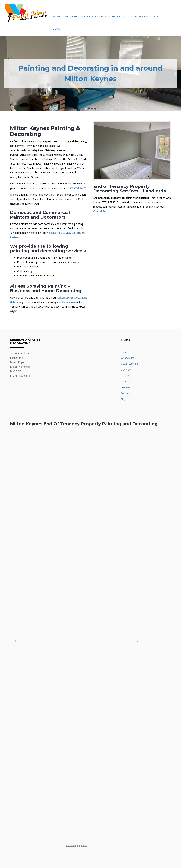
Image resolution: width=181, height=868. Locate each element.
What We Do (65, 17)
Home (124, 352)
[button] (5, 73)
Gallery (118, 17)
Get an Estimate (85, 17)
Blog (56, 29)
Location (131, 17)
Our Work (104, 17)
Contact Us (158, 17)
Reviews (144, 17)
